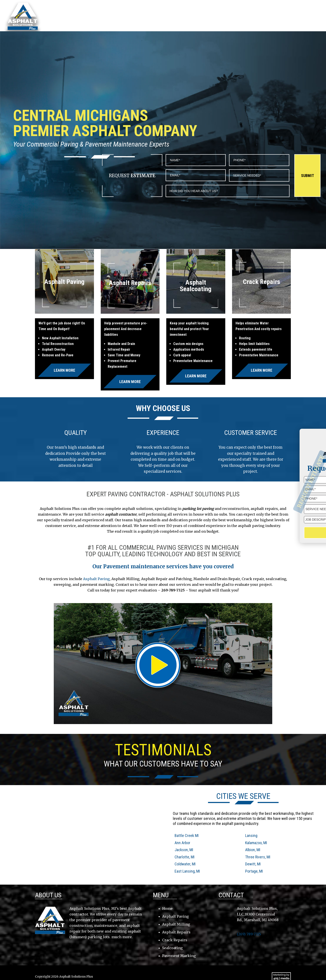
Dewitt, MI (253, 864)
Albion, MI (253, 850)
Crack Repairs (175, 940)
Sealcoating (172, 948)
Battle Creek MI (187, 836)
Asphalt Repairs (176, 932)
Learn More (64, 370)
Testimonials (262, 16)
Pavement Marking (179, 956)
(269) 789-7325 (298, 7)
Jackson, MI (184, 850)
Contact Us (290, 16)
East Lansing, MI (187, 871)
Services (235, 16)
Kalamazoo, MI (256, 843)
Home (162, 16)
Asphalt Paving (96, 579)
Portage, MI (254, 871)
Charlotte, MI (185, 857)
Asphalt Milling (176, 924)
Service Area (209, 16)
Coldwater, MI (185, 864)
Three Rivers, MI (258, 857)
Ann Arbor (182, 843)
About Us (182, 16)
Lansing (251, 836)
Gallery (315, 16)
